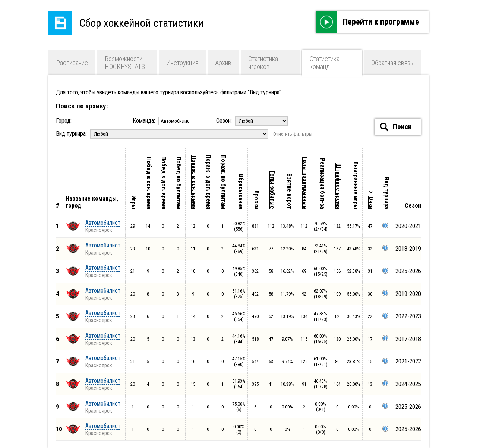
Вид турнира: (163, 134)
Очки (371, 203)
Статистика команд (325, 63)
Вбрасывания (241, 192)
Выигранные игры (356, 185)
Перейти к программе (367, 22)
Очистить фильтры (293, 134)
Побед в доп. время (164, 183)
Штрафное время (338, 186)
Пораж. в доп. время (209, 182)
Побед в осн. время (149, 183)
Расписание (72, 63)
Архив (223, 63)
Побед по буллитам (179, 183)
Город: (92, 121)
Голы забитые (272, 190)
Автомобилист (103, 223)
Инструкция (182, 63)
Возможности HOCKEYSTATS (125, 63)
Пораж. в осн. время (194, 182)
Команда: (173, 121)
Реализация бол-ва (323, 184)
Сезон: (252, 121)
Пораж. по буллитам (223, 182)
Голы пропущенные (305, 183)
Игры (134, 202)
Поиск (396, 127)
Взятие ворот (289, 191)
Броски (257, 200)
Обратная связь (392, 63)
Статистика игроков (263, 63)
